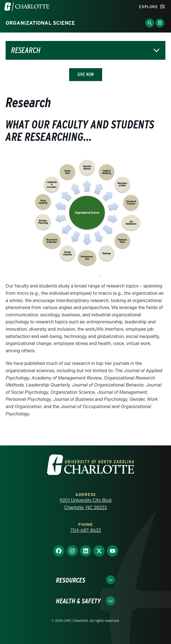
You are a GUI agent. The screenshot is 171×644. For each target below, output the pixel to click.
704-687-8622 (86, 530)
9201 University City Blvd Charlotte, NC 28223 (85, 504)
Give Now (86, 74)
